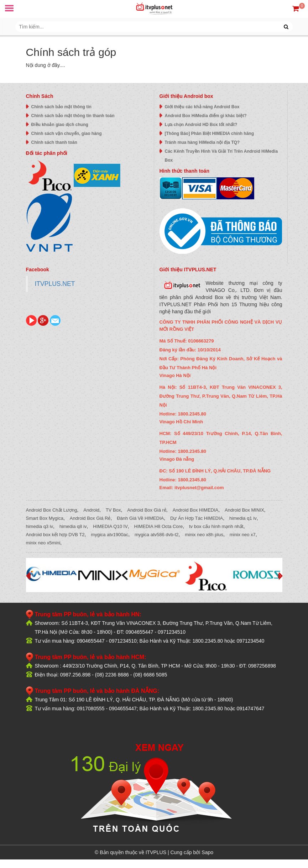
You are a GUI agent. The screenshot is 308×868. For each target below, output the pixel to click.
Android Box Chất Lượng (52, 510)
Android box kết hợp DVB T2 (55, 535)
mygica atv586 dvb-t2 (157, 535)
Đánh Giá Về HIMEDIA (140, 518)
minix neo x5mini (43, 543)
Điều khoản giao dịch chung (60, 125)
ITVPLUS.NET (55, 284)
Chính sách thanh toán (54, 142)
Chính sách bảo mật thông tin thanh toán (73, 116)
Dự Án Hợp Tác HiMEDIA (197, 518)
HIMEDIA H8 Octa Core (159, 526)
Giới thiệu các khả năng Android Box (202, 107)
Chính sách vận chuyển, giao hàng (67, 134)
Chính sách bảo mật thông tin (61, 107)
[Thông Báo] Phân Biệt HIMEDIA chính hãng (210, 134)
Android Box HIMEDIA (196, 510)
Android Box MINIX (244, 510)
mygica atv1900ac (109, 535)
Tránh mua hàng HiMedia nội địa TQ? (202, 142)
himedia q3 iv (40, 526)
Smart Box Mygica (45, 518)
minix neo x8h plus (204, 535)
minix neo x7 (243, 535)
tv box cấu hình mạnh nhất (216, 526)
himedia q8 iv (73, 526)
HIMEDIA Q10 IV (110, 526)
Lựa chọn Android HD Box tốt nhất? (201, 125)
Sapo (207, 852)
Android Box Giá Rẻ (90, 518)
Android (91, 510)
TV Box (113, 510)
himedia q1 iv (243, 518)
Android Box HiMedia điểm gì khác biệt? (206, 116)
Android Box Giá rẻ (147, 510)
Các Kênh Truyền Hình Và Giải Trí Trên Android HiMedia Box (221, 156)
